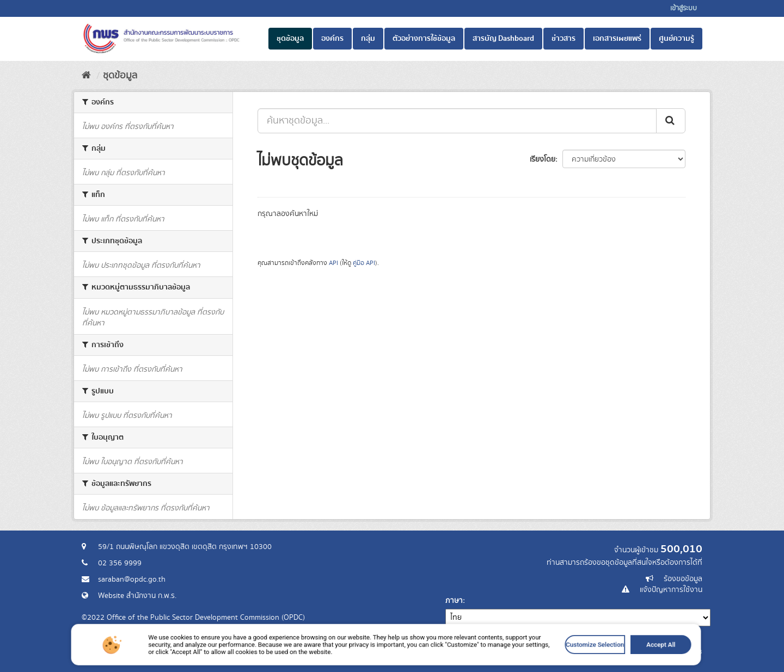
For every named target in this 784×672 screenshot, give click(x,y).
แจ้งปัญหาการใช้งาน (671, 590)
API (333, 263)
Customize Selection (535, 657)
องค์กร (332, 39)
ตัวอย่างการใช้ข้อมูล (424, 39)
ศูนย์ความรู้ (676, 39)
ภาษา (454, 601)
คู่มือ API (364, 263)
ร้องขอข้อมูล (683, 579)
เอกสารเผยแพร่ (617, 39)
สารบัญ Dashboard (503, 39)
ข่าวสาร (563, 39)
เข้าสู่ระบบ (684, 8)
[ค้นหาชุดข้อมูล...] (457, 121)
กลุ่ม (368, 39)
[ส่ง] (671, 121)
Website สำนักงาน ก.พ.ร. (137, 596)
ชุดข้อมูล (290, 39)
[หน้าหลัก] (86, 76)
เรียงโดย (543, 159)
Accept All (584, 657)
